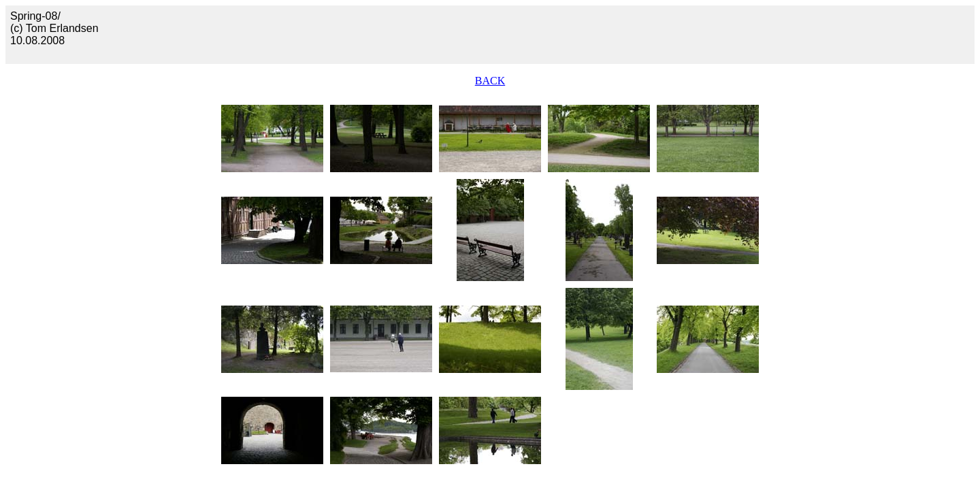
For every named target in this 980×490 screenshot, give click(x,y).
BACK (490, 81)
